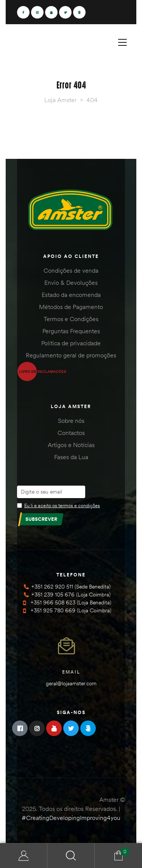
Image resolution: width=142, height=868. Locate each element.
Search (71, 856)
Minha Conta (24, 856)
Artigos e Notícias (71, 445)
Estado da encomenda (71, 295)
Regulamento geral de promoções (71, 355)
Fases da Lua (71, 457)
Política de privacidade (71, 343)
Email (71, 672)
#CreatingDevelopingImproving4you (71, 818)
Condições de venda (71, 270)
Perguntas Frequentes (71, 331)
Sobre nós (71, 421)
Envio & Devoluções (71, 283)
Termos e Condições (71, 319)
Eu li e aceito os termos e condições (62, 505)
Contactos (71, 433)
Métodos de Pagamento (71, 307)
